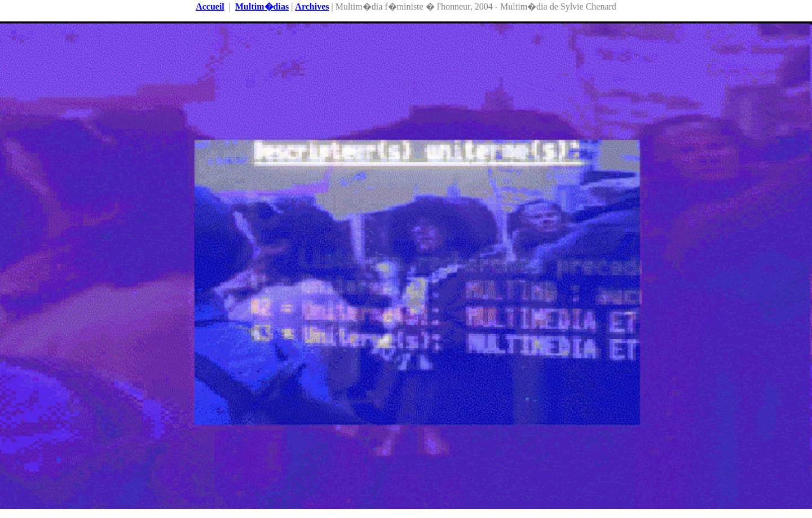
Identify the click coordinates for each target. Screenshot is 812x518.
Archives (312, 6)
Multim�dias (262, 6)
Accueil (210, 6)
